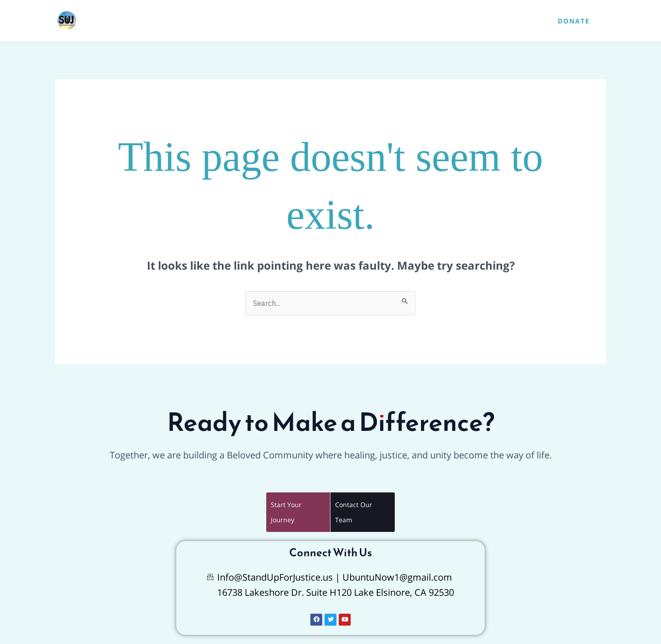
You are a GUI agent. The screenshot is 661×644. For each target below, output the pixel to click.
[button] (574, 21)
